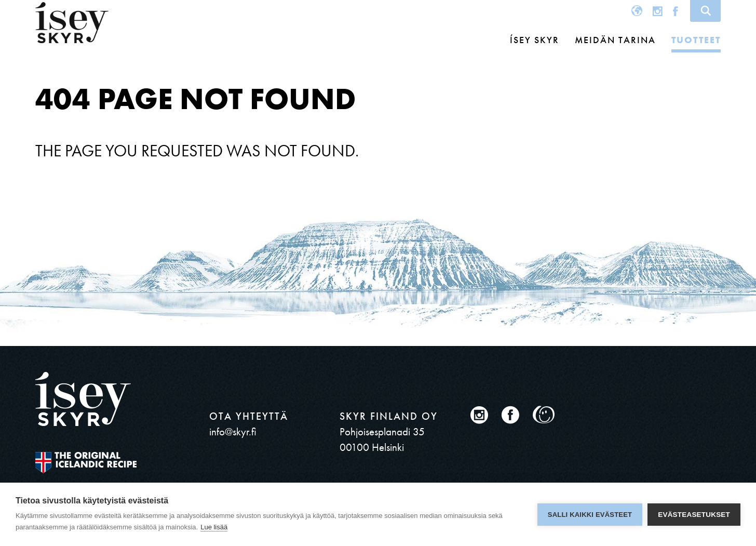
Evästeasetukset (694, 515)
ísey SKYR (72, 23)
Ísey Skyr (535, 40)
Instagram (658, 11)
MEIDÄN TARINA (615, 40)
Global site (637, 11)
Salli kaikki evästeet (590, 515)
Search (705, 11)
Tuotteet (696, 40)
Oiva (544, 415)
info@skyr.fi (233, 431)
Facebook (676, 11)
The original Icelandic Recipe (86, 463)
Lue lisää (214, 527)
